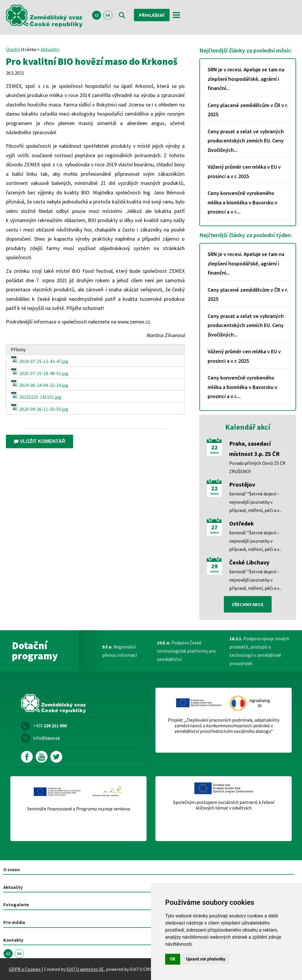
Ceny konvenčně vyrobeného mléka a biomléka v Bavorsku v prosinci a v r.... (242, 202)
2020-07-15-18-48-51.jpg (40, 372)
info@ (46, 738)
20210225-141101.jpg (36, 396)
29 (214, 566)
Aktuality (50, 49)
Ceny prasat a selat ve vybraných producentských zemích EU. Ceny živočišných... (246, 141)
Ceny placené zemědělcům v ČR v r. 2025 (248, 110)
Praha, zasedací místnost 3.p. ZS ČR (254, 449)
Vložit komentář (40, 441)
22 (214, 447)
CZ (97, 15)
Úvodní (13, 49)
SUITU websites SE (85, 969)
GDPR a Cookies (25, 969)
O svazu (12, 869)
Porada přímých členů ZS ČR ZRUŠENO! (257, 467)
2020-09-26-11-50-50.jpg (40, 408)
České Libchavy (249, 562)
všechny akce (248, 604)
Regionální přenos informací (119, 651)
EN (108, 15)
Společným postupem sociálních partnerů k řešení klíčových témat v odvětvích (224, 805)
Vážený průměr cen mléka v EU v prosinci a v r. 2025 (244, 171)
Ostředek (242, 523)
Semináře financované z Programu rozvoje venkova (79, 809)
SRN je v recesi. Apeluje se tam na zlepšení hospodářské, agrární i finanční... (246, 79)
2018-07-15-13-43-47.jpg (40, 360)
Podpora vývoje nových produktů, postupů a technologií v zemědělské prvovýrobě (259, 651)
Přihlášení (152, 15)
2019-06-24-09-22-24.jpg (40, 384)
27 (214, 527)
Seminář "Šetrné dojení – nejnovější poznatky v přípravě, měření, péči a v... (255, 502)
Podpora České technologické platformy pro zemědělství (186, 651)
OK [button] (173, 959)
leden (214, 453)
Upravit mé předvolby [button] (206, 959)
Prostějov (242, 484)
